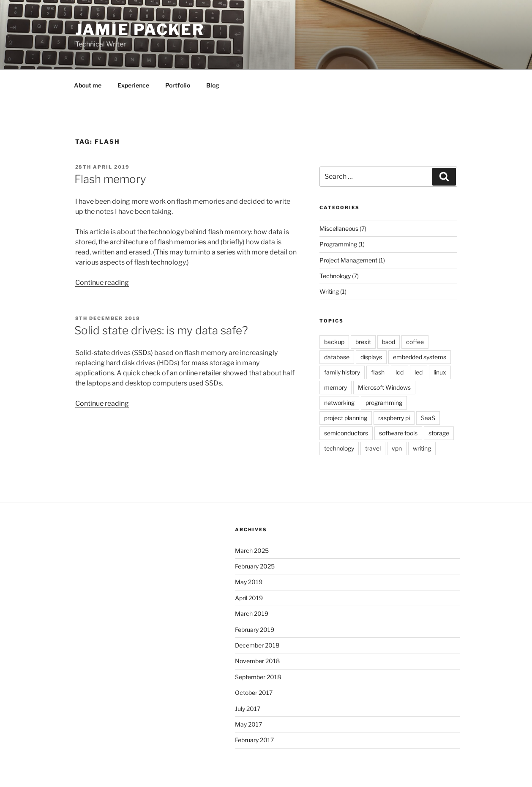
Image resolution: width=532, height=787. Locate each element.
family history (342, 372)
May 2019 (249, 582)
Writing (329, 291)
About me (88, 85)
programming (384, 403)
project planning (346, 418)
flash (378, 372)
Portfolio (178, 85)
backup (334, 342)
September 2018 (258, 677)
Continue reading (102, 283)
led (419, 372)
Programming (338, 244)
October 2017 (254, 693)
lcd (400, 372)
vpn (397, 448)
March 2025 (252, 551)
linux (440, 372)
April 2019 (249, 598)
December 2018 (257, 645)
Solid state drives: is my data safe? (161, 330)
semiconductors (346, 433)
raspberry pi (394, 418)
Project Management (348, 260)
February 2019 (255, 630)
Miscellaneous (339, 228)
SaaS (428, 418)
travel (373, 448)
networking (339, 403)
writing (422, 448)
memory (336, 387)
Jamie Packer (140, 30)
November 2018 (257, 661)
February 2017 (254, 740)
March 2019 (252, 613)
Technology (335, 276)
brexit (363, 342)
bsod (389, 342)
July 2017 (248, 709)
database (337, 357)
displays (371, 357)
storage (439, 433)
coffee (415, 342)
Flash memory (110, 179)
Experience (133, 85)
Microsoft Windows (384, 387)
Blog (213, 85)
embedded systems (420, 357)
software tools (398, 433)
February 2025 (255, 566)
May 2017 (248, 724)
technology (339, 448)
